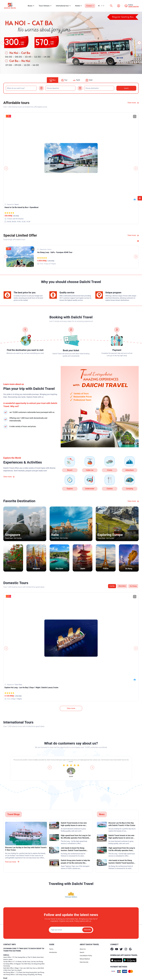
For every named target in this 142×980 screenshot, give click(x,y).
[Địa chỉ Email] (71, 930)
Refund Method (85, 959)
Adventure (130, 470)
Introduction (53, 952)
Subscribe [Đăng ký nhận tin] (87, 930)
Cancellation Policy (86, 956)
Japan (83, 569)
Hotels (78, 6)
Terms (51, 949)
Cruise (110, 470)
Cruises (89, 6)
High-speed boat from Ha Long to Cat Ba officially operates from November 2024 (76, 837)
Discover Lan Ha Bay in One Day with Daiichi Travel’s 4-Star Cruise (26, 849)
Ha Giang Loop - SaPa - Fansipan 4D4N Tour (55, 252)
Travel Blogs (13, 814)
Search (82, 952)
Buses (30, 6)
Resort (70, 470)
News (102, 814)
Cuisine (110, 489)
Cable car (90, 470)
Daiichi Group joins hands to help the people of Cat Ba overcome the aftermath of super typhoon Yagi (75, 862)
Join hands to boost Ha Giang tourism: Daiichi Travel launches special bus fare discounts (74, 849)
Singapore (13, 535)
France (106, 569)
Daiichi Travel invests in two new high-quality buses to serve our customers (74, 824)
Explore (70, 489)
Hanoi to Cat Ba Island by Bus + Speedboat (21, 207)
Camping (130, 489)
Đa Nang (129, 569)
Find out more (12, 862)
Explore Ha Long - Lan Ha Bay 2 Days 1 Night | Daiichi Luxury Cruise (31, 688)
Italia (55, 535)
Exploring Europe (110, 535)
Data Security (84, 962)
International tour (63, 6)
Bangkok (36, 569)
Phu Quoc (59, 569)
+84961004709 (133, 7)
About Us (83, 949)
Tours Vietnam (44, 6)
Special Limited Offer (20, 235)
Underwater (90, 489)
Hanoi (13, 569)
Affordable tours (16, 103)
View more (133, 103)
